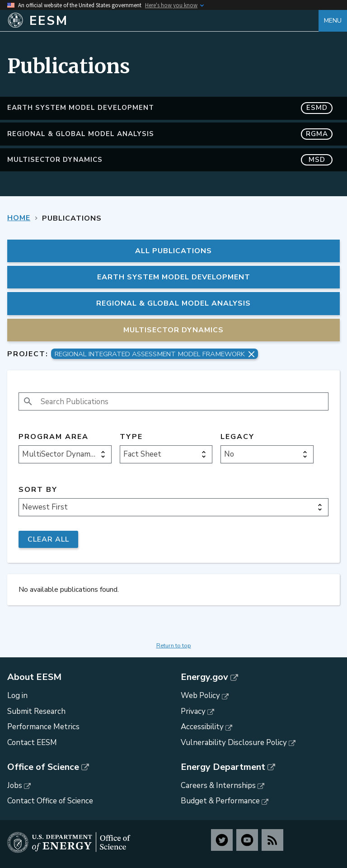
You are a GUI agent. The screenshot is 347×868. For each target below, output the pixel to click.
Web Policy (200, 696)
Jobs (15, 785)
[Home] (163, 21)
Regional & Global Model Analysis (170, 134)
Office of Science (43, 767)
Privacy (193, 711)
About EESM (34, 677)
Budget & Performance (220, 801)
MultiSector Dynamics (170, 160)
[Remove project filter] (251, 354)
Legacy (237, 437)
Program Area (54, 437)
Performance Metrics (43, 727)
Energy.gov (204, 677)
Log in (17, 696)
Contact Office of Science (50, 801)
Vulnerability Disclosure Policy (234, 743)
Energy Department (223, 767)
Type (131, 437)
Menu (333, 21)
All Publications (173, 251)
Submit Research (36, 711)
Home (19, 218)
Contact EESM (32, 743)
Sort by (38, 490)
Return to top (174, 646)
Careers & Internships (218, 785)
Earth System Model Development (170, 108)
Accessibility (202, 727)
